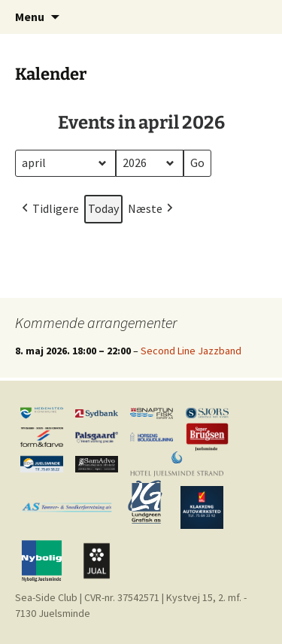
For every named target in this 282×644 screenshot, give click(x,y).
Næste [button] (152, 208)
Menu (30, 17)
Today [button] (103, 208)
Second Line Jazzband (191, 351)
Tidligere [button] (49, 208)
